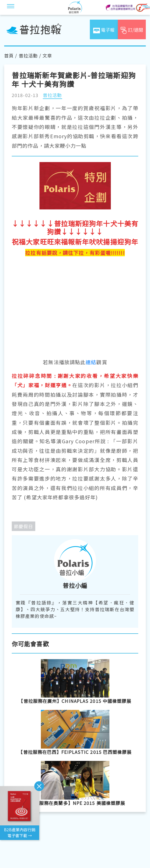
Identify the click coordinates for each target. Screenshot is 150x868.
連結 (91, 362)
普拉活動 (28, 56)
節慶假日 (24, 526)
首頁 (9, 56)
